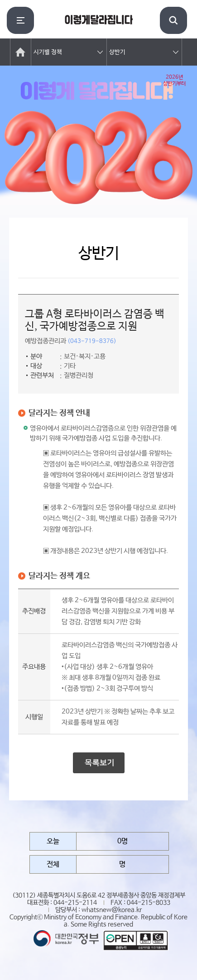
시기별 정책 (48, 52)
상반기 (117, 52)
